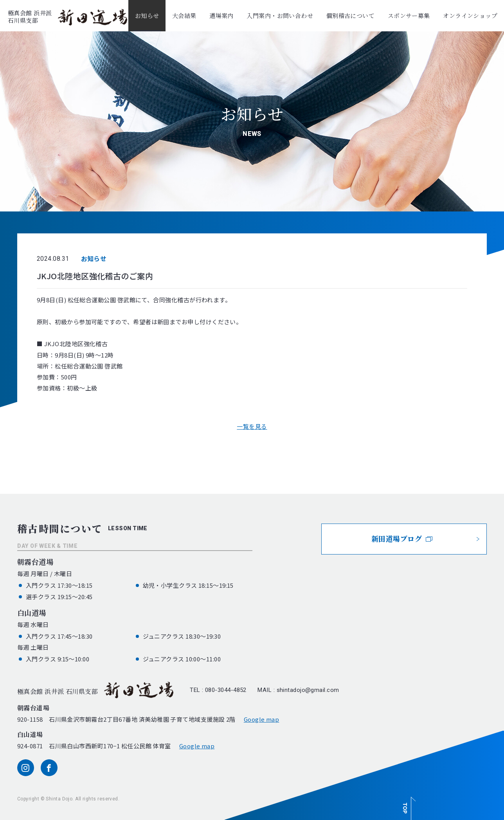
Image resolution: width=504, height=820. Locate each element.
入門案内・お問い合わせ (280, 15)
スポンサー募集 (409, 15)
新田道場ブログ (402, 538)
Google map (262, 719)
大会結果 (184, 15)
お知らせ (147, 15)
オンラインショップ (470, 15)
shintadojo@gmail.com (308, 690)
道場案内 (221, 15)
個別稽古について (351, 15)
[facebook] (49, 768)
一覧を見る (252, 426)
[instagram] (26, 768)
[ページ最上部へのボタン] (408, 804)
